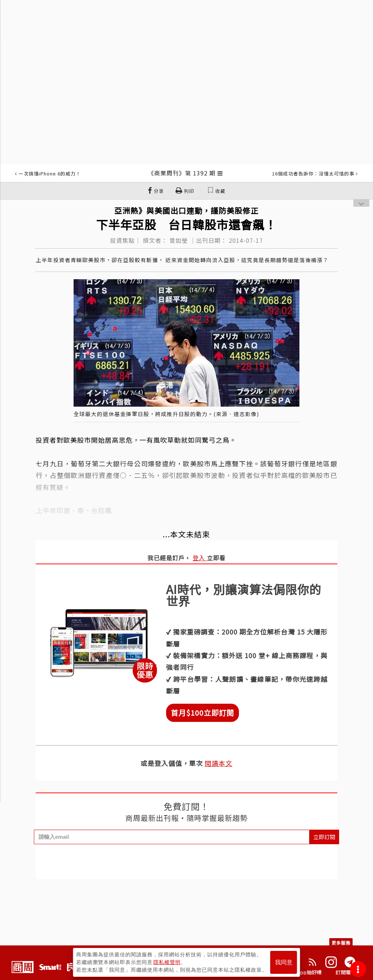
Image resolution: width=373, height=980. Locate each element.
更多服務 (341, 943)
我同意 (284, 962)
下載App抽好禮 (304, 972)
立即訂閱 (324, 837)
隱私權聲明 (167, 962)
